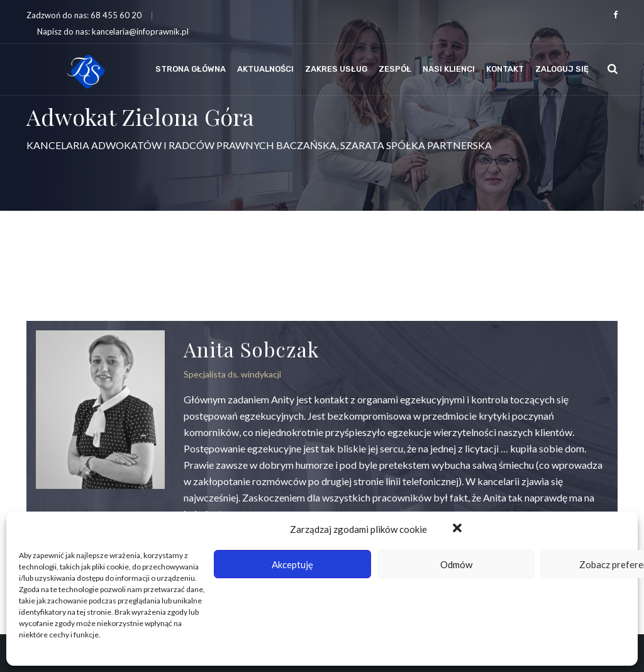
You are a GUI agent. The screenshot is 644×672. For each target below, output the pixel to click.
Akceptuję (292, 564)
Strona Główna (191, 69)
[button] (458, 529)
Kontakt (505, 69)
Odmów (456, 564)
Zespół (395, 69)
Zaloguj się (562, 69)
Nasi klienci (449, 69)
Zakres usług (336, 69)
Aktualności (265, 69)
